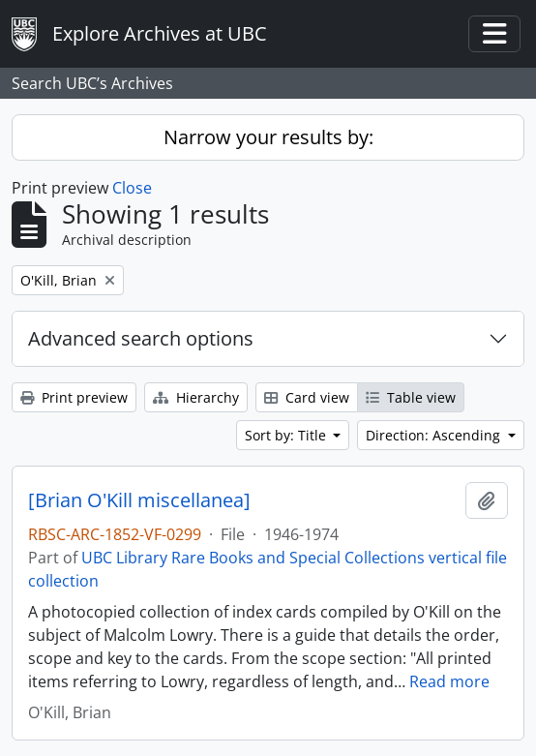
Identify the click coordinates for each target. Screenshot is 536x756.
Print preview (74, 397)
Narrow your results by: (268, 137)
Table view (411, 397)
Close (132, 188)
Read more (449, 681)
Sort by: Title (287, 435)
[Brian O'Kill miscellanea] (139, 500)
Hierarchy (196, 397)
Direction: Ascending (435, 435)
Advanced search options (141, 338)
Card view (307, 397)
